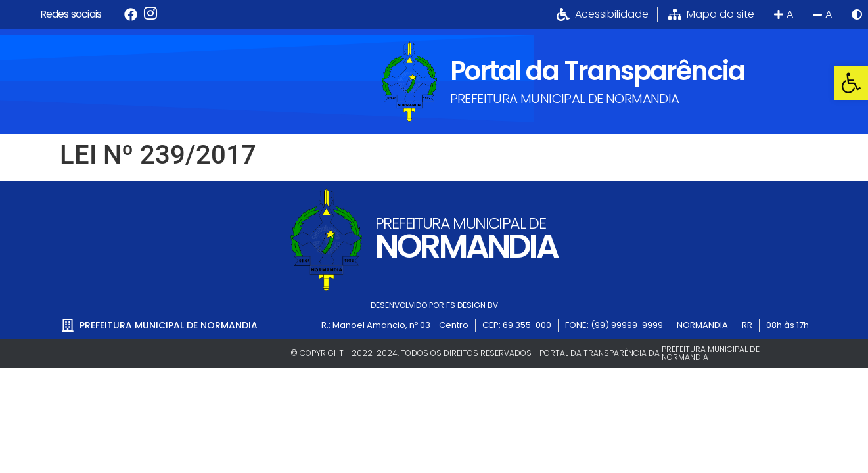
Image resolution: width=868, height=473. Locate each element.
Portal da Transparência (597, 71)
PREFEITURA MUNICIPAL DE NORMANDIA (565, 99)
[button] (851, 83)
